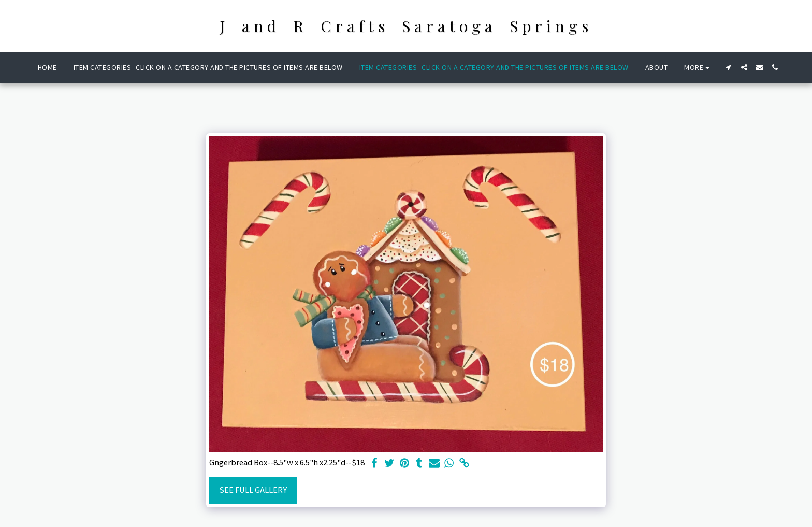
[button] (729, 67)
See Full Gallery (253, 490)
